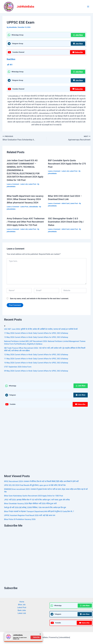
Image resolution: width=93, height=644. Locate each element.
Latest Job (24, 184)
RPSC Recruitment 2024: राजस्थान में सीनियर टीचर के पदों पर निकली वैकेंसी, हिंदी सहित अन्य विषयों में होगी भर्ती (41, 481)
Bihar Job (22, 605)
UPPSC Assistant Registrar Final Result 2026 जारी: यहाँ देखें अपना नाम (30, 515)
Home (22, 602)
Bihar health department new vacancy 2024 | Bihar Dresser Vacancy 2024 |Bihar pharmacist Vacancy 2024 (25, 199)
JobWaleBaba (25, 7)
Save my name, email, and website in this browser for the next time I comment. (39, 299)
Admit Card (65, 203)
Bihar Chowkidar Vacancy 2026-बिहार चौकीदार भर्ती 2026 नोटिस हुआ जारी (30, 504)
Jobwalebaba (34, 207)
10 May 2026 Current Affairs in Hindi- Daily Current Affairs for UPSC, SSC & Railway (36, 363)
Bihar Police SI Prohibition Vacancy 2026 (20, 519)
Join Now (78, 35)
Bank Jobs (22, 610)
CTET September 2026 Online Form (18, 367)
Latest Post (32, 184)
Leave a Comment (13, 184)
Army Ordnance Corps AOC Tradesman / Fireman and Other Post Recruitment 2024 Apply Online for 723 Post (26, 222)
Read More (11, 59)
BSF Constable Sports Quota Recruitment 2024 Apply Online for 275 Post (67, 164)
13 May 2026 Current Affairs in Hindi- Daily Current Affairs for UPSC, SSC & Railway (36, 337)
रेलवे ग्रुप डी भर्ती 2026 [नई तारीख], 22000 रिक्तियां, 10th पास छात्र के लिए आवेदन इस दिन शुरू (35, 507)
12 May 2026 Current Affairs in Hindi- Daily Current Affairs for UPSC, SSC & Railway (36, 355)
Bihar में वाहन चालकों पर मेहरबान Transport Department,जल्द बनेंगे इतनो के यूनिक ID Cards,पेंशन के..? (39, 511)
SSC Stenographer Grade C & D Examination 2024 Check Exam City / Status (66, 222)
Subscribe (78, 52)
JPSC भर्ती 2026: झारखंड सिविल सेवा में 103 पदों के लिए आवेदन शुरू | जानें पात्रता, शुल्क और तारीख (37, 500)
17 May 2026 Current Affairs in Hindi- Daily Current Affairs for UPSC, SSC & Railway (36, 333)
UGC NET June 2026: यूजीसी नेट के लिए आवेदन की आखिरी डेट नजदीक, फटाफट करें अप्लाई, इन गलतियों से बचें (41, 329)
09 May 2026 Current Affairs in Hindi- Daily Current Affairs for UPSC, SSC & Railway (36, 371)
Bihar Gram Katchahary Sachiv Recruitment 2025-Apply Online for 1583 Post (34, 496)
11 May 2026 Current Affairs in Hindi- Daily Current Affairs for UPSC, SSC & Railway (36, 359)
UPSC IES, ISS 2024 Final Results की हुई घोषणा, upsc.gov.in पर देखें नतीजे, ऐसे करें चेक (35, 485)
